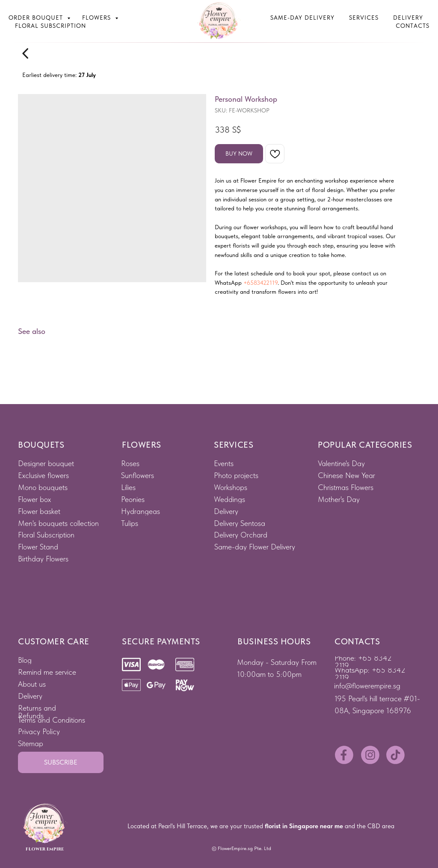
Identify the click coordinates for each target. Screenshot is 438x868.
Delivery (408, 18)
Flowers (98, 18)
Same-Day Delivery (302, 18)
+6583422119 (260, 283)
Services (364, 18)
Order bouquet (37, 18)
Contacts (413, 26)
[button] (61, 762)
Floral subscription (50, 26)
